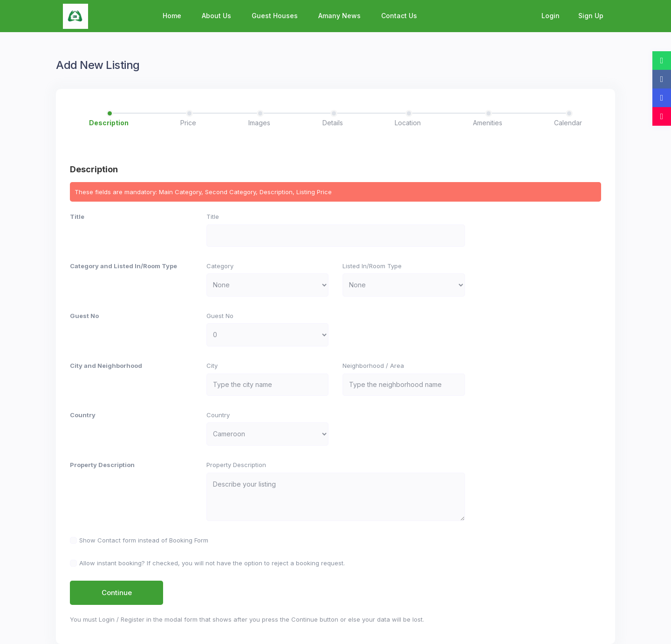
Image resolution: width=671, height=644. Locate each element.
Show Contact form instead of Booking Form (144, 540)
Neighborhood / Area (373, 366)
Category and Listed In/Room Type (123, 266)
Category (220, 266)
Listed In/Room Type (372, 266)
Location (408, 123)
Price (188, 123)
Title (77, 217)
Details (333, 123)
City (212, 366)
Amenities (488, 123)
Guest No (84, 316)
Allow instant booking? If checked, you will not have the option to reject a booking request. (212, 563)
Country (83, 415)
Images (259, 123)
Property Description (102, 465)
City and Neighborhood (106, 366)
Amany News (339, 16)
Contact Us (399, 16)
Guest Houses (275, 16)
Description (109, 123)
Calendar (568, 123)
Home (172, 16)
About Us (216, 16)
